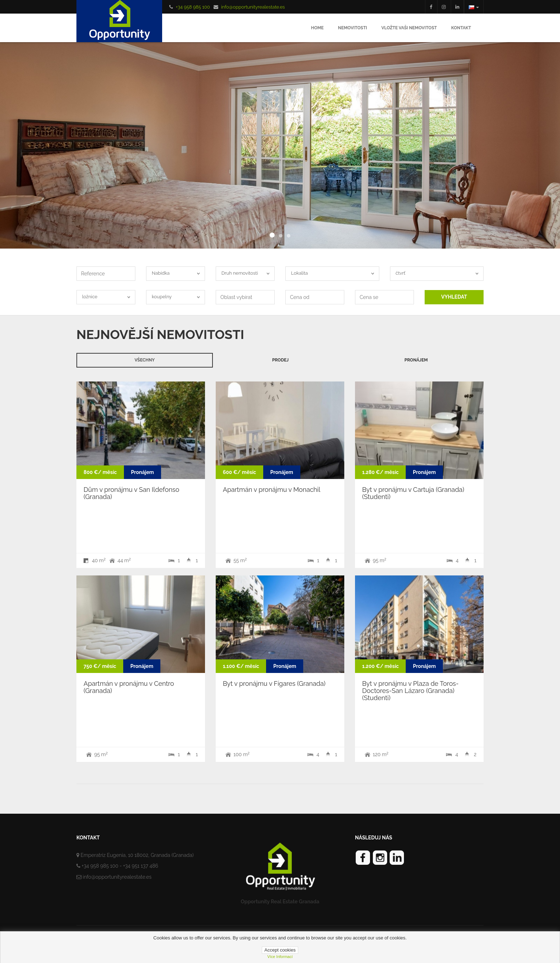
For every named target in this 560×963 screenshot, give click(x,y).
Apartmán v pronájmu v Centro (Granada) (129, 687)
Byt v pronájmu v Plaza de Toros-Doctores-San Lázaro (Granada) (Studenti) (410, 691)
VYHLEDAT (454, 297)
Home (317, 28)
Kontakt (461, 28)
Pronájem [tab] (416, 360)
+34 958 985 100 (193, 7)
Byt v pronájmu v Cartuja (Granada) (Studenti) (413, 493)
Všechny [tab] (145, 360)
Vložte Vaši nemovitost (409, 28)
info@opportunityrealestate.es (253, 7)
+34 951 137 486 (141, 866)
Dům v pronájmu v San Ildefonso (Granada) (131, 493)
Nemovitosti (352, 28)
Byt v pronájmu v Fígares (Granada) (274, 683)
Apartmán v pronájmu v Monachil (272, 490)
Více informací (280, 957)
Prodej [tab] (280, 360)
